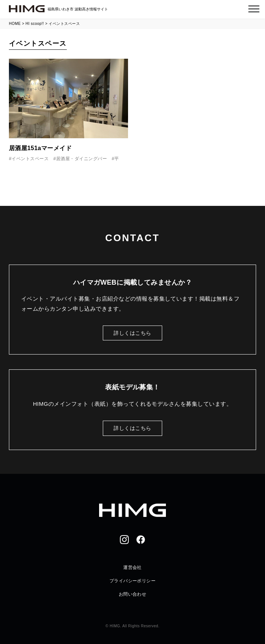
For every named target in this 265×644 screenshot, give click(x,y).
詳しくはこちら (132, 333)
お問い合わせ (133, 594)
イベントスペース (30, 159)
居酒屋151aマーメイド (40, 148)
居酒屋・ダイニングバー (81, 159)
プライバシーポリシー (133, 581)
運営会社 (132, 567)
